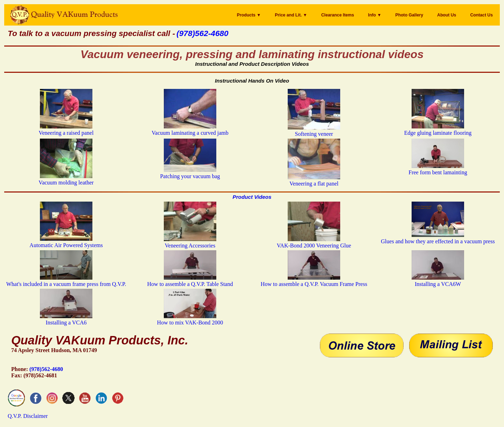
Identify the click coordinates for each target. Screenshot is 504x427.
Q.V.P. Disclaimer (28, 416)
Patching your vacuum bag (190, 173)
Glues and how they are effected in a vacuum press (438, 238)
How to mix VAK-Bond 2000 (190, 319)
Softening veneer (314, 131)
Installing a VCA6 (66, 319)
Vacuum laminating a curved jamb (190, 130)
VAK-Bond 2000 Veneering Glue (314, 242)
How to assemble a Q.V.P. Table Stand (190, 281)
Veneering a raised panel (66, 130)
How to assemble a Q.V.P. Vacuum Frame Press (314, 281)
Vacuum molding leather (66, 179)
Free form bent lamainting (438, 169)
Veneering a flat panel (314, 180)
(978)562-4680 (46, 369)
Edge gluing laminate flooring (438, 130)
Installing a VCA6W (438, 281)
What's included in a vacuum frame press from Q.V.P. (66, 281)
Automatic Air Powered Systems (66, 242)
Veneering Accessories (190, 242)
